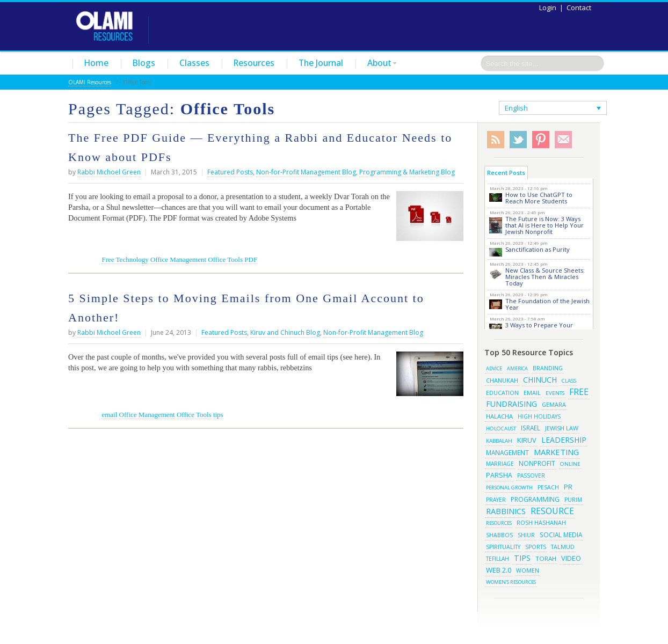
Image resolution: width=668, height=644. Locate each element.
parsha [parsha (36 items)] (499, 475)
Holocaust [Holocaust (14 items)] (501, 429)
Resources (254, 63)
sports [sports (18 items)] (536, 547)
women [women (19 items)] (528, 570)
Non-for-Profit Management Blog (306, 172)
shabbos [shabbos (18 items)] (499, 535)
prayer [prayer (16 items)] (496, 500)
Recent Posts (506, 173)
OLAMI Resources (90, 82)
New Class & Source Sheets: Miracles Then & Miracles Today (545, 277)
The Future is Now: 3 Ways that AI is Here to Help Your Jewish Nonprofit (544, 225)
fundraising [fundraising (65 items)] (511, 404)
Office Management (178, 259)
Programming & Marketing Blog (407, 172)
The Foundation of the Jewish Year (547, 304)
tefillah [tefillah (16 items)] (498, 559)
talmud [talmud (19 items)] (563, 547)
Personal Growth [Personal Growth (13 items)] (509, 488)
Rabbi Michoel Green (109, 172)
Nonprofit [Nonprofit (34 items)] (537, 463)
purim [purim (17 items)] (573, 500)
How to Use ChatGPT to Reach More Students (539, 198)
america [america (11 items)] (517, 368)
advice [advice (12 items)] (494, 368)
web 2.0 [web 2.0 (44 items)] (499, 570)
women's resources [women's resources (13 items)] (511, 582)
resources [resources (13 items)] (499, 523)
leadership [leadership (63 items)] (564, 440)
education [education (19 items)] (502, 393)
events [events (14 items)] (555, 393)
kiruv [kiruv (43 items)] (527, 440)
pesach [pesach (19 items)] (548, 487)
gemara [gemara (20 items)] (554, 405)
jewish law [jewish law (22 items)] (562, 428)
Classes (194, 63)
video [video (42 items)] (571, 558)
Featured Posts (230, 172)
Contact (579, 8)
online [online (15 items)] (570, 464)
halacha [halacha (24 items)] (499, 416)
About (382, 63)
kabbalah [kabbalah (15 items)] (499, 441)
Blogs (144, 63)
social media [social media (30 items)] (561, 535)
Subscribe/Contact (563, 140)
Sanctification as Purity (538, 249)
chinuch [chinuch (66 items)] (540, 380)
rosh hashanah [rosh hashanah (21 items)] (541, 522)
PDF (251, 259)
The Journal (321, 63)
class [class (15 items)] (569, 380)
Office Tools (225, 259)
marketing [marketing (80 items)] (556, 452)
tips (218, 415)
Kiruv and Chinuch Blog (285, 332)
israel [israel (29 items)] (531, 428)
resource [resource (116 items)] (552, 511)
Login (548, 8)
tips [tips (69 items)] (522, 558)
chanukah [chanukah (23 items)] (502, 380)
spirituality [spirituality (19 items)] (503, 547)
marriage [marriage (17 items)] (500, 464)
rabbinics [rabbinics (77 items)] (506, 511)
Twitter (518, 140)
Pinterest (541, 140)
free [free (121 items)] (579, 392)
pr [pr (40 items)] (568, 487)
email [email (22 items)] (532, 393)
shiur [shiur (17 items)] (526, 535)
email (109, 415)
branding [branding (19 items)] (548, 368)
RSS (496, 140)
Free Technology (125, 259)
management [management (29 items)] (507, 452)
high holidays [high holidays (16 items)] (539, 416)
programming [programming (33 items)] (535, 499)
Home (96, 63)
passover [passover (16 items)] (531, 475)
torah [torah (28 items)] (546, 558)
